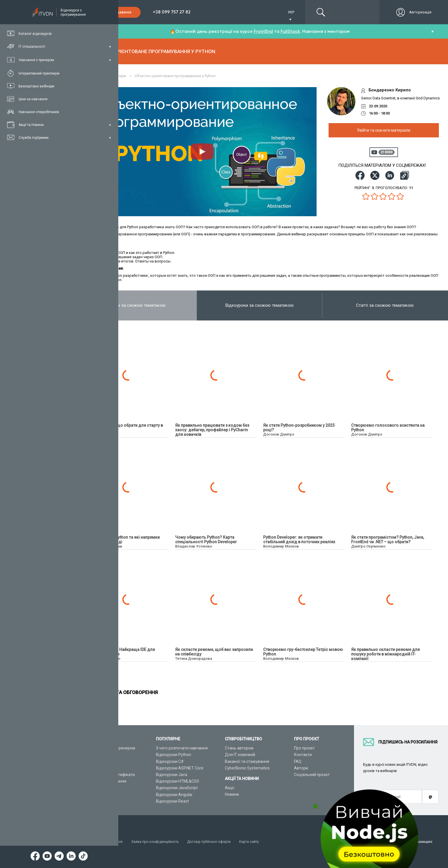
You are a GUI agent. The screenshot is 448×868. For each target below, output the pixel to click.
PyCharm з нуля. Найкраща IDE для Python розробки (121, 652)
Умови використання (106, 842)
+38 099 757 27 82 (172, 12)
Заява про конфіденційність (157, 842)
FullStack (290, 31)
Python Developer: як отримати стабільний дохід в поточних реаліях (299, 540)
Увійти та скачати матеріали (384, 130)
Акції (230, 788)
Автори (301, 768)
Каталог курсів (101, 755)
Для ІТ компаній (240, 755)
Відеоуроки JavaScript (177, 788)
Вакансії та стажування (247, 761)
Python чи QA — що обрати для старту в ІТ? (125, 428)
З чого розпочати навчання (182, 748)
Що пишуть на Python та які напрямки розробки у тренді (123, 540)
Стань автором (239, 748)
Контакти (303, 755)
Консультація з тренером (111, 748)
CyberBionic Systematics (247, 768)
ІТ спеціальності (102, 761)
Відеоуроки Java (172, 775)
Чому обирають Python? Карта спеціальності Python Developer (206, 540)
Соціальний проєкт (312, 775)
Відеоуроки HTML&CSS (178, 781)
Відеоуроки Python (174, 755)
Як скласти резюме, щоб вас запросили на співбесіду (214, 652)
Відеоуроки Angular (174, 795)
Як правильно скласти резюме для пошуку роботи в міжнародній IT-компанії (385, 654)
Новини (232, 794)
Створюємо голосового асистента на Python (388, 428)
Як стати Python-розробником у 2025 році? (299, 428)
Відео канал (98, 788)
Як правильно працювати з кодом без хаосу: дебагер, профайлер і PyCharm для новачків (212, 430)
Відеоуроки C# (170, 761)
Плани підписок (102, 768)
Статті (93, 795)
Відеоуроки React (172, 801)
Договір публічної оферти (213, 842)
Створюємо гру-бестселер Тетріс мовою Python (303, 652)
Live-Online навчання (107, 781)
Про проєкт (304, 748)
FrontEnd (263, 31)
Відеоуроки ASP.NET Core (180, 768)
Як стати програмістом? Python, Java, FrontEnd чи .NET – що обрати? (388, 540)
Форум (93, 801)
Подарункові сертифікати (111, 775)
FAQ (298, 761)
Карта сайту (254, 842)
